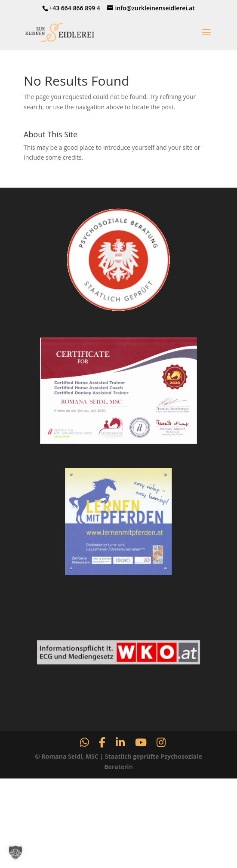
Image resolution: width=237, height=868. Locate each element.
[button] (15, 853)
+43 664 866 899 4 (75, 8)
